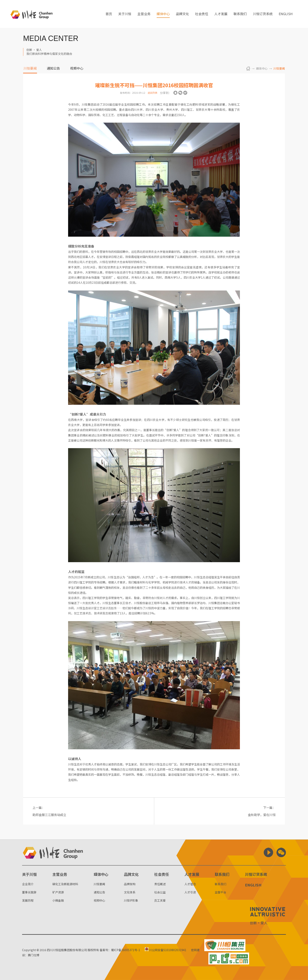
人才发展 (221, 14)
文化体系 (130, 892)
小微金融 (58, 900)
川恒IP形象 (131, 900)
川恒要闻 (30, 69)
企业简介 (28, 884)
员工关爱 (160, 900)
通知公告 (53, 69)
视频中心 (77, 69)
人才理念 (190, 884)
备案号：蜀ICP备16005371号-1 (120, 950)
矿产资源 (58, 892)
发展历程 (28, 900)
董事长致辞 (29, 892)
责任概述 (160, 884)
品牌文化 (182, 14)
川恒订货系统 (263, 14)
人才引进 (190, 892)
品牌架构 (130, 884)
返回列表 (153, 93)
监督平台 (220, 892)
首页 (109, 14)
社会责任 (202, 14)
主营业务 (144, 14)
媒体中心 (163, 14)
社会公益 (160, 892)
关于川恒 (125, 14)
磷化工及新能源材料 (65, 884)
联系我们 (240, 14)
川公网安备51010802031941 (166, 950)
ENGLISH (286, 14)
